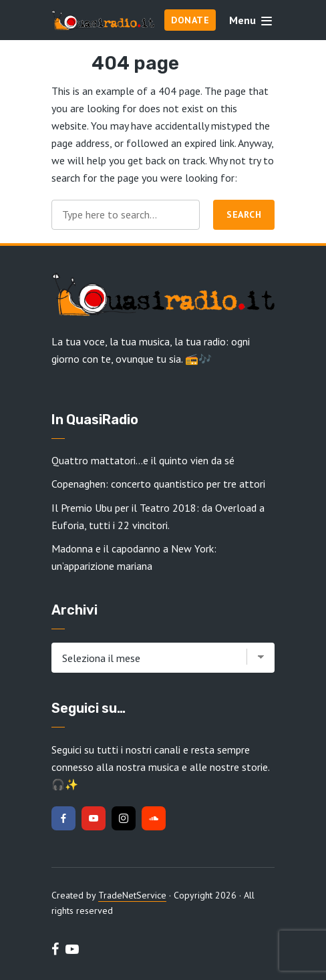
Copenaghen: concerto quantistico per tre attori (158, 484)
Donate (190, 20)
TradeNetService (132, 895)
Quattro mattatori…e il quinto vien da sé (143, 460)
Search (244, 214)
